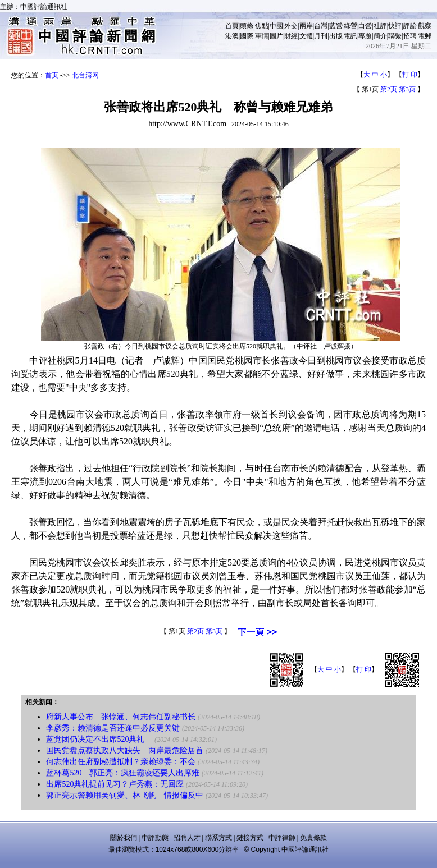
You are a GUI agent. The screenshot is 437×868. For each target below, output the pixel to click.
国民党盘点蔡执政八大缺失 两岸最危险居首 (125, 750)
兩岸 (306, 26)
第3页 (407, 89)
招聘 (410, 36)
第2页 (389, 89)
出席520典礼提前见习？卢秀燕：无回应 (115, 784)
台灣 (321, 26)
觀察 (425, 26)
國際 (247, 36)
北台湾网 (85, 75)
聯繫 (395, 36)
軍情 (262, 36)
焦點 (262, 26)
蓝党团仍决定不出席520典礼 (99, 739)
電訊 (350, 36)
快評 (395, 26)
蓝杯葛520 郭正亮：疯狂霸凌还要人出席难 (123, 773)
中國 (276, 26)
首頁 (232, 26)
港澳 (232, 36)
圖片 (276, 36)
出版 (336, 36)
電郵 (425, 36)
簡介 (380, 36)
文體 (306, 36)
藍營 (336, 26)
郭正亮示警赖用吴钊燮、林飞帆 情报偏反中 (125, 795)
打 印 (410, 75)
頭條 (247, 26)
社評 (380, 26)
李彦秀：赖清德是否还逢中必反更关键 (113, 728)
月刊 (321, 36)
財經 (291, 36)
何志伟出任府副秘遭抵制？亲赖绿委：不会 (121, 762)
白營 (365, 26)
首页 (52, 75)
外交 (291, 26)
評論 (410, 26)
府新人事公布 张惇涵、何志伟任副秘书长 (121, 717)
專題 (365, 36)
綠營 (350, 26)
